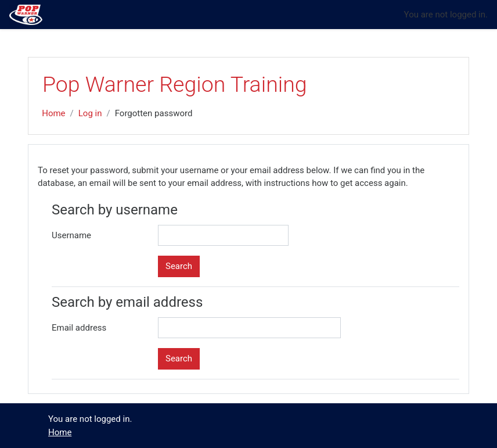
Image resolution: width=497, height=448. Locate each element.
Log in (90, 113)
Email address (79, 328)
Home (53, 113)
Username (71, 235)
